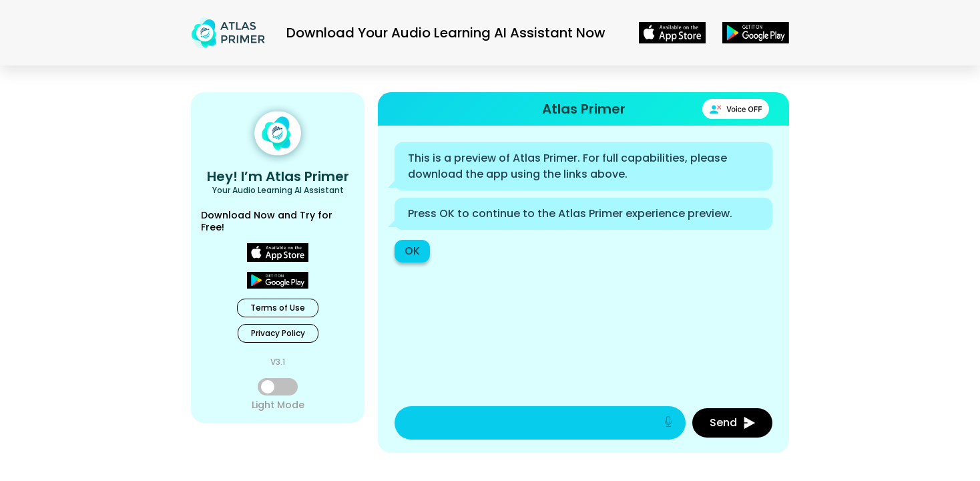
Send (732, 423)
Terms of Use (278, 308)
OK (412, 251)
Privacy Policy (278, 333)
